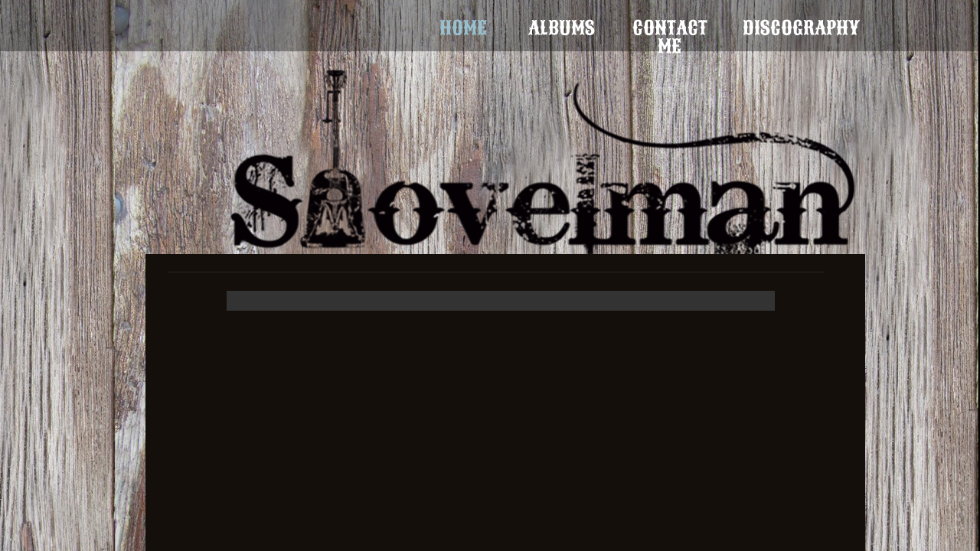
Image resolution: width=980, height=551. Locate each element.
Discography (801, 28)
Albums (562, 28)
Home (463, 28)
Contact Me (670, 28)
